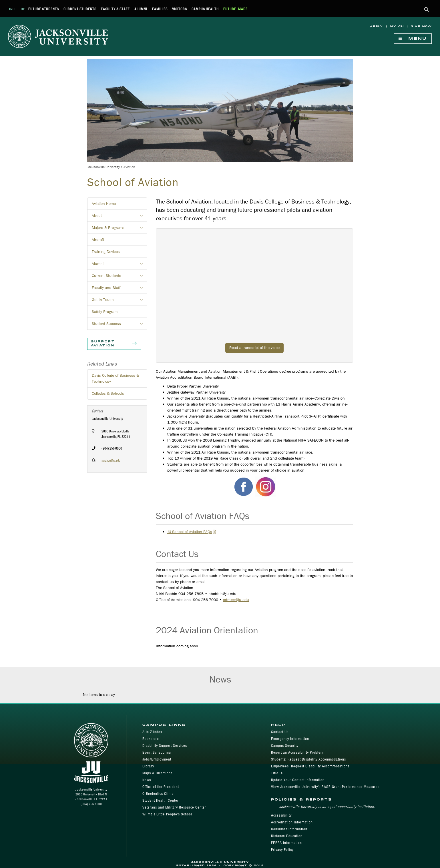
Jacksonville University (103, 167)
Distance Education (287, 836)
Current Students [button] (120, 277)
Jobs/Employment (157, 759)
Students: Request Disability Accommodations (308, 759)
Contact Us (280, 732)
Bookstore (151, 739)
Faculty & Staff (115, 9)
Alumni (141, 9)
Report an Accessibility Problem (297, 752)
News (147, 780)
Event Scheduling (157, 752)
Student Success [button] (120, 325)
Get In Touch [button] (120, 301)
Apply (377, 26)
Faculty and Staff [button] (120, 289)
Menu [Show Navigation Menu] (413, 39)
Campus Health (205, 9)
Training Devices (106, 252)
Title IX (277, 773)
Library (148, 766)
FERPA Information (286, 843)
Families (160, 9)
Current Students (80, 9)
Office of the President (161, 787)
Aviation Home (104, 203)
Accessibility (281, 815)
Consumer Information (289, 829)
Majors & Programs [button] (120, 229)
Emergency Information (290, 739)
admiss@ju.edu (236, 600)
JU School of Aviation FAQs (190, 532)
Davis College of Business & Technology (115, 378)
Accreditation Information (292, 822)
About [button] (120, 217)
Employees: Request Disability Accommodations (310, 766)
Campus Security (285, 746)
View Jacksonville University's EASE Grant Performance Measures (325, 787)
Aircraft (98, 240)
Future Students (44, 9)
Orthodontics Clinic (158, 794)
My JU (397, 26)
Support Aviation (114, 344)
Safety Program (105, 312)
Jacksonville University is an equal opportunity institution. (327, 807)
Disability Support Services (165, 746)
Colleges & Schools (108, 393)
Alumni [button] (120, 265)
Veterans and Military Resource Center (174, 807)
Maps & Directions (157, 773)
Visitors (180, 9)
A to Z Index (152, 732)
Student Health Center (161, 800)
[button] (427, 10)
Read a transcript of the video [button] (254, 348)
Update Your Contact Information (298, 780)
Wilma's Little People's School (167, 814)
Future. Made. (236, 9)
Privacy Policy (282, 850)
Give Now (421, 26)
